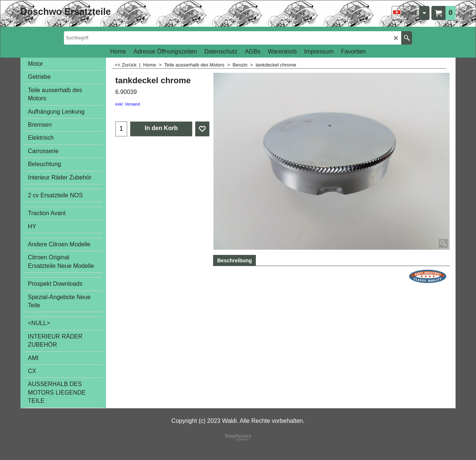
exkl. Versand (128, 104)
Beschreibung (234, 260)
